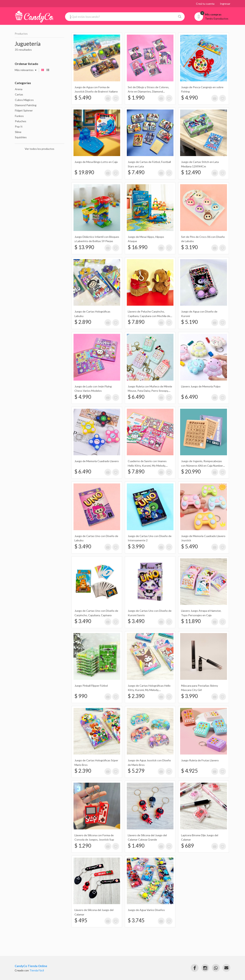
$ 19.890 (84, 172)
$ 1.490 (136, 846)
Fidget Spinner (24, 110)
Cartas (19, 94)
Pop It (19, 126)
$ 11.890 (191, 621)
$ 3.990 (136, 546)
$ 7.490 (136, 172)
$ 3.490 (83, 546)
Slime (18, 132)
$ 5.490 (83, 98)
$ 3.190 (189, 247)
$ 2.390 (136, 696)
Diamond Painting (26, 105)
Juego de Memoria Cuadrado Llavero (97, 461)
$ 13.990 (84, 247)
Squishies (21, 137)
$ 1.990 (136, 98)
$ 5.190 (189, 322)
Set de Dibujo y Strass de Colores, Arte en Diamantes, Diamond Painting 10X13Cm (148, 92)
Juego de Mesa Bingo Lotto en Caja (96, 162)
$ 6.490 (136, 397)
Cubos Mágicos (24, 100)
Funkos (19, 116)
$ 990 (81, 696)
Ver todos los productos (39, 149)
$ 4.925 (189, 771)
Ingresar (225, 4)
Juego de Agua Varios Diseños (146, 910)
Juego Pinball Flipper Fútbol (91, 686)
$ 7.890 (136, 322)
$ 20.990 (191, 472)
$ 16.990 (138, 247)
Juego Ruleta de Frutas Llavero (200, 760)
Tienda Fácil (37, 970)
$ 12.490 (191, 172)
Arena (19, 89)
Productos (21, 34)
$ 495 (81, 920)
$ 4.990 (189, 98)
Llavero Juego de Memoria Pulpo (201, 386)
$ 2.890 (83, 322)
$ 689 (187, 846)
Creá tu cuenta (205, 4)
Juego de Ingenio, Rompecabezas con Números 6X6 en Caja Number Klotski (202, 465)
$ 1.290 (83, 846)
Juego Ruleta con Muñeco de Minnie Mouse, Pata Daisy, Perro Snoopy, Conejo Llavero (150, 391)
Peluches (21, 121)
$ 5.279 (136, 771)
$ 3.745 (136, 920)
